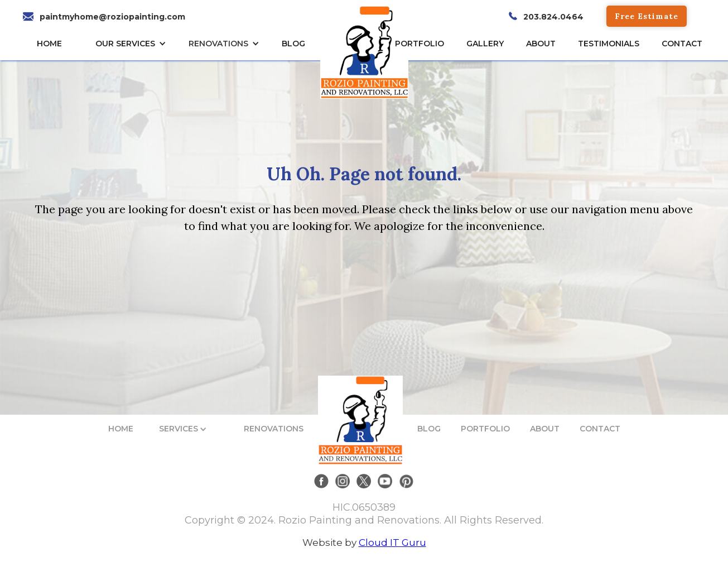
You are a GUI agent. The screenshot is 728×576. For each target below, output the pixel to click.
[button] (134, 44)
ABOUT (545, 429)
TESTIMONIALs (609, 44)
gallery (485, 44)
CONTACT (682, 44)
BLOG (429, 429)
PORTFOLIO (485, 429)
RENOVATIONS (218, 44)
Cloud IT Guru (392, 543)
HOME (49, 44)
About (541, 44)
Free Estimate (647, 16)
